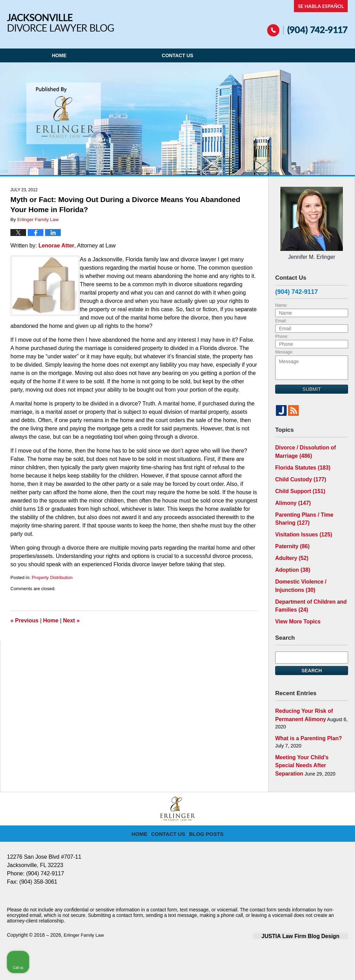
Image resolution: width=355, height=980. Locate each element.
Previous (24, 620)
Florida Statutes (300, 463)
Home (59, 55)
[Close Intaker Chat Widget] (332, 759)
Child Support (298, 485)
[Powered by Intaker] (296, 965)
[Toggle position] (318, 759)
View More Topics (295, 605)
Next (71, 620)
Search (311, 654)
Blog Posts (205, 812)
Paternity (291, 536)
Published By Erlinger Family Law (308, 18)
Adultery (290, 547)
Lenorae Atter (56, 246)
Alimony (291, 496)
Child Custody (298, 474)
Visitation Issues (301, 525)
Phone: (282, 334)
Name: (281, 303)
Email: (281, 319)
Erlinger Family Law (85, 913)
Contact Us (177, 55)
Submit (312, 387)
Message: (284, 350)
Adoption (291, 558)
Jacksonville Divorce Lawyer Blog (60, 23)
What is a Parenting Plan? (305, 719)
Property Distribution (52, 577)
